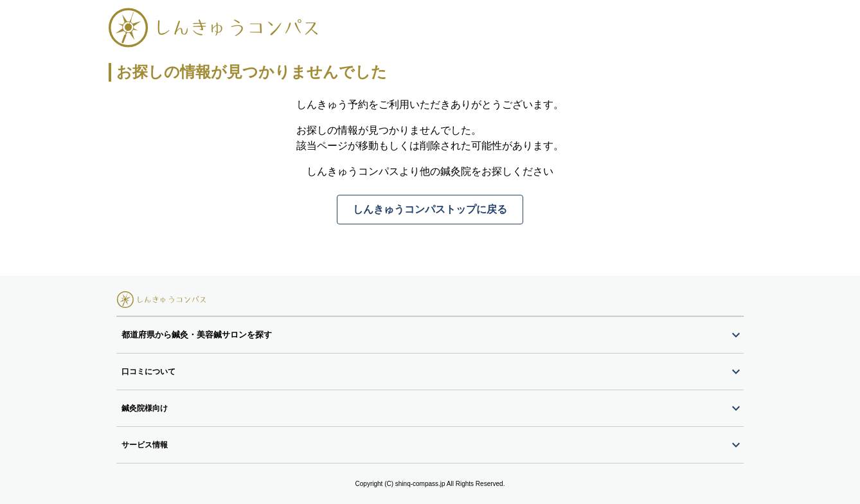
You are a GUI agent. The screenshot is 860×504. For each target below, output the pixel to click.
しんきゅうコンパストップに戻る (430, 209)
